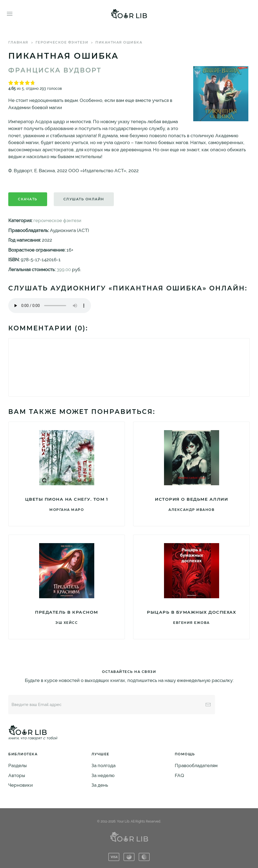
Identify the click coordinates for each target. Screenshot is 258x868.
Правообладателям (196, 765)
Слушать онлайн (84, 199)
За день (100, 785)
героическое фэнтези (62, 42)
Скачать (28, 199)
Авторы (17, 775)
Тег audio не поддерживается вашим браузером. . (50, 306)
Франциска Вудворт (55, 70)
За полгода (104, 765)
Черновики (21, 785)
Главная (18, 42)
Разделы (18, 765)
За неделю (103, 775)
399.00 (64, 269)
